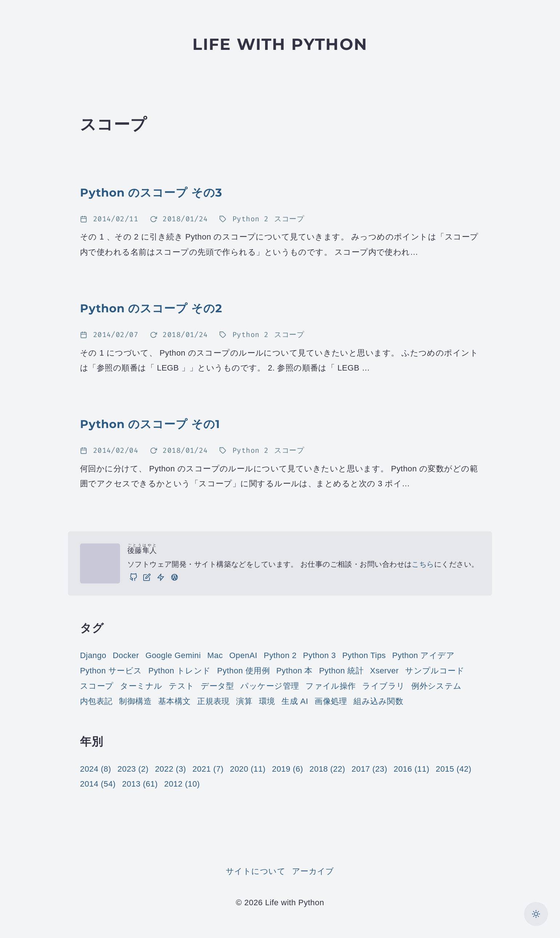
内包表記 (96, 701)
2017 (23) (369, 769)
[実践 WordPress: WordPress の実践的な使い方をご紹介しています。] (175, 577)
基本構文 (175, 701)
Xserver (385, 671)
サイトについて (256, 871)
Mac (215, 655)
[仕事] (161, 577)
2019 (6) (287, 769)
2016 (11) (412, 769)
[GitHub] (133, 577)
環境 (267, 701)
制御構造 (135, 701)
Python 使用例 (243, 671)
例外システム (437, 686)
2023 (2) (133, 769)
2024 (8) (95, 769)
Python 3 (319, 655)
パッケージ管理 (270, 686)
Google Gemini (173, 655)
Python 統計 (341, 671)
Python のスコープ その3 (151, 193)
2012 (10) (182, 784)
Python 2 (280, 655)
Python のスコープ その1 (150, 424)
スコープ (97, 686)
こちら (423, 564)
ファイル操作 (331, 686)
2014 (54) (98, 784)
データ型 (217, 686)
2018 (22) (327, 769)
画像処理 (331, 701)
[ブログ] (147, 577)
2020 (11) (248, 769)
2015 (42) (453, 769)
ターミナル (141, 686)
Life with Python (280, 44)
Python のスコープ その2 (151, 308)
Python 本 (295, 671)
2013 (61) (140, 784)
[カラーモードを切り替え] (536, 914)
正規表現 (213, 701)
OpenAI (243, 655)
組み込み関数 (378, 701)
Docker (126, 655)
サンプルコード (435, 671)
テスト (181, 686)
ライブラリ (383, 686)
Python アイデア (423, 655)
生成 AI (295, 701)
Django (93, 655)
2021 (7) (208, 769)
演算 (244, 701)
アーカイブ (313, 871)
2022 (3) (170, 769)
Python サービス (111, 671)
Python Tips (364, 655)
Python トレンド (179, 671)
